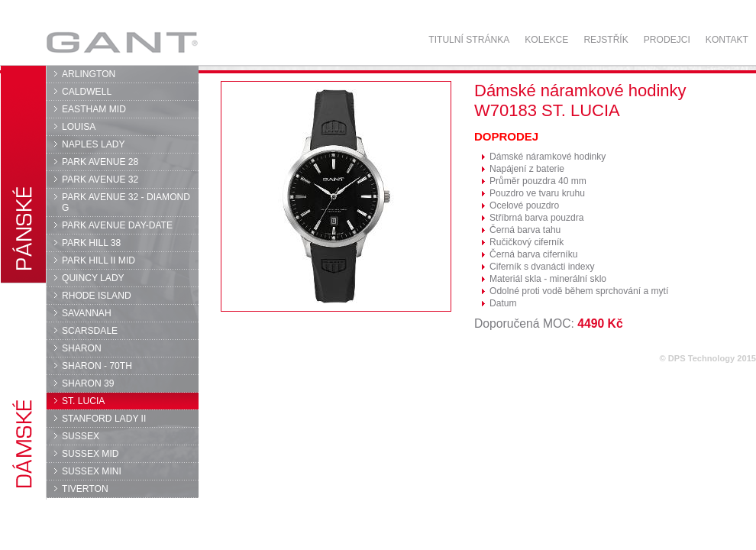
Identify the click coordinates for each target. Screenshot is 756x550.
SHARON (82, 348)
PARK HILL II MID (99, 260)
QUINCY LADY (93, 278)
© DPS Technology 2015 (708, 358)
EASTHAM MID (94, 109)
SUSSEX (81, 436)
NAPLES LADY (94, 144)
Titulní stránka (469, 40)
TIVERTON (85, 489)
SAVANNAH (87, 313)
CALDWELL (87, 92)
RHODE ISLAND (97, 296)
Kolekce (546, 40)
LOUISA (79, 127)
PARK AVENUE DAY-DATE (117, 225)
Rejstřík (606, 40)
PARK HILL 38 (91, 243)
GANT (122, 42)
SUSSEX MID (90, 454)
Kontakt (727, 40)
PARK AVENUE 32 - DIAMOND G (126, 202)
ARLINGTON (89, 74)
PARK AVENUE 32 (100, 180)
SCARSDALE (90, 331)
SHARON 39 (88, 383)
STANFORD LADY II (104, 419)
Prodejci (667, 40)
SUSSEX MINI (92, 471)
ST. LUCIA (83, 401)
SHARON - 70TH (97, 366)
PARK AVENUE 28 (100, 162)
